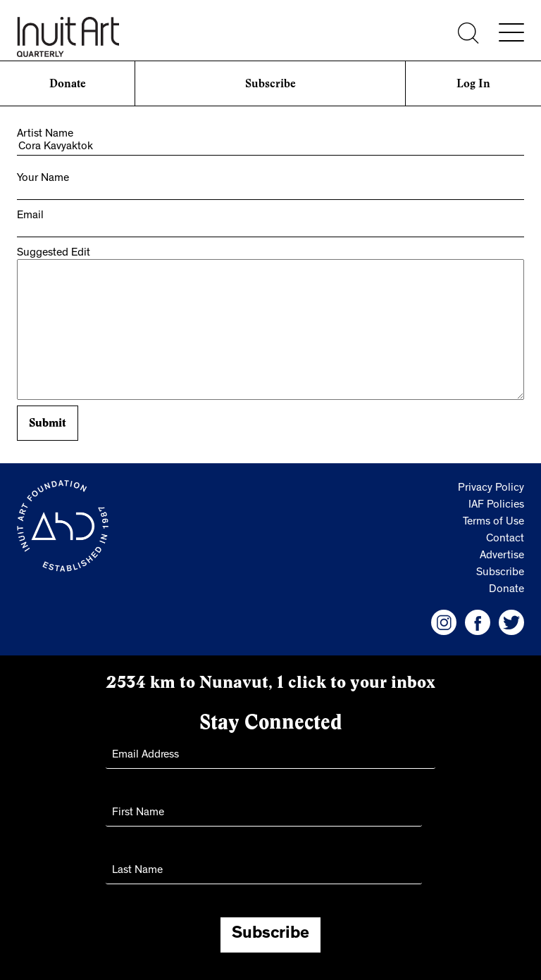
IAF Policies (496, 505)
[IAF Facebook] (478, 622)
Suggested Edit (54, 253)
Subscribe (270, 83)
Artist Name (45, 134)
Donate (68, 83)
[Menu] (511, 32)
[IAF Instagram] (444, 622)
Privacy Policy (491, 489)
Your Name (43, 179)
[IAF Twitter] (511, 622)
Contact (505, 539)
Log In (473, 83)
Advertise (502, 556)
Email (30, 216)
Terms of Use (493, 522)
